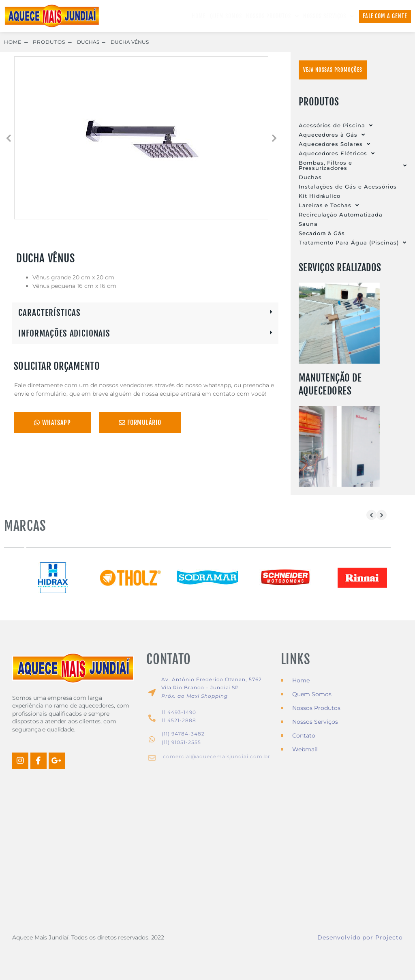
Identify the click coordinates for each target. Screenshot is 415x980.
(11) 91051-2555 (181, 742)
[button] (8, 138)
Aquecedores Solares (335, 144)
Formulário (140, 422)
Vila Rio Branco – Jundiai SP (200, 688)
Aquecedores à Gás (332, 135)
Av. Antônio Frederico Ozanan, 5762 (212, 679)
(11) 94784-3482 (183, 734)
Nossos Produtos (273, 16)
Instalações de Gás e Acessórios (348, 187)
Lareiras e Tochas (329, 205)
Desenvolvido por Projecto (360, 937)
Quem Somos (226, 16)
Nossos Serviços (328, 16)
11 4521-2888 (179, 721)
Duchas (310, 177)
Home (199, 16)
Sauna (308, 224)
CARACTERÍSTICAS (49, 313)
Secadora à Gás (322, 233)
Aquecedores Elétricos (337, 153)
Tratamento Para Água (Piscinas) (353, 243)
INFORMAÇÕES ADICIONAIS (64, 333)
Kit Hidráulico (320, 196)
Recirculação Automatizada (341, 214)
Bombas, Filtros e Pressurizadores (353, 166)
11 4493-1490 (179, 712)
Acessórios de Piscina (336, 125)
